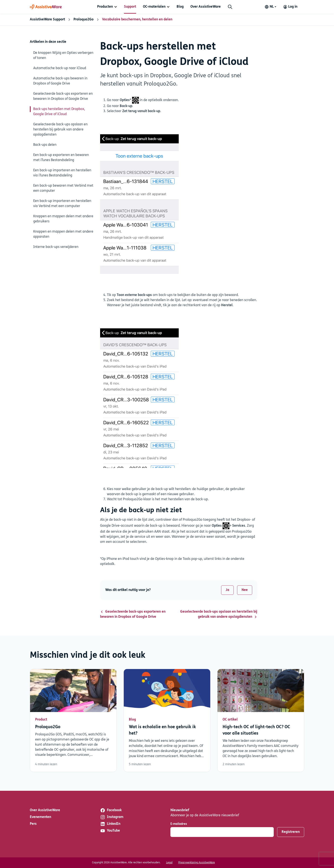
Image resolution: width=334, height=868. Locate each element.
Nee (245, 590)
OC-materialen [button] (154, 7)
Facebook (111, 810)
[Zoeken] (230, 7)
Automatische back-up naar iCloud (60, 68)
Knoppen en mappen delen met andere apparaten (63, 234)
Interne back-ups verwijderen (56, 247)
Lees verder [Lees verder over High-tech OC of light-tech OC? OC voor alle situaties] (261, 721)
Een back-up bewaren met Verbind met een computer (63, 188)
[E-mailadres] (222, 832)
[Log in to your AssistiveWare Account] (290, 7)
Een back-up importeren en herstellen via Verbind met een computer (62, 204)
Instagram (112, 817)
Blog (180, 7)
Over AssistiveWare (206, 7)
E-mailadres (179, 824)
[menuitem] (107, 7)
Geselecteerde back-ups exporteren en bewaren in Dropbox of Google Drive (63, 96)
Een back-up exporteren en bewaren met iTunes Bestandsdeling (61, 158)
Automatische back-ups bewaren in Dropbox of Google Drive (60, 81)
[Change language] (270, 7)
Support (130, 7)
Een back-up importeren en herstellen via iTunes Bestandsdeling (62, 173)
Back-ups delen (45, 145)
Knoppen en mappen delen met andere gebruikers (63, 219)
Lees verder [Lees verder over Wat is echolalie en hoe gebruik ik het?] (167, 721)
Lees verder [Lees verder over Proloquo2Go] (73, 721)
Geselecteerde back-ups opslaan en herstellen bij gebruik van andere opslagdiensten (60, 130)
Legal (169, 863)
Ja (227, 590)
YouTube (110, 831)
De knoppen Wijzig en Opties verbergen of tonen (63, 56)
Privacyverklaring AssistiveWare (197, 863)
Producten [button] (105, 7)
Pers (33, 824)
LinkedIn (110, 824)
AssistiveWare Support (47, 20)
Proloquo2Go (83, 20)
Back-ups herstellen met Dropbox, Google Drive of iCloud (59, 112)
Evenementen (40, 817)
